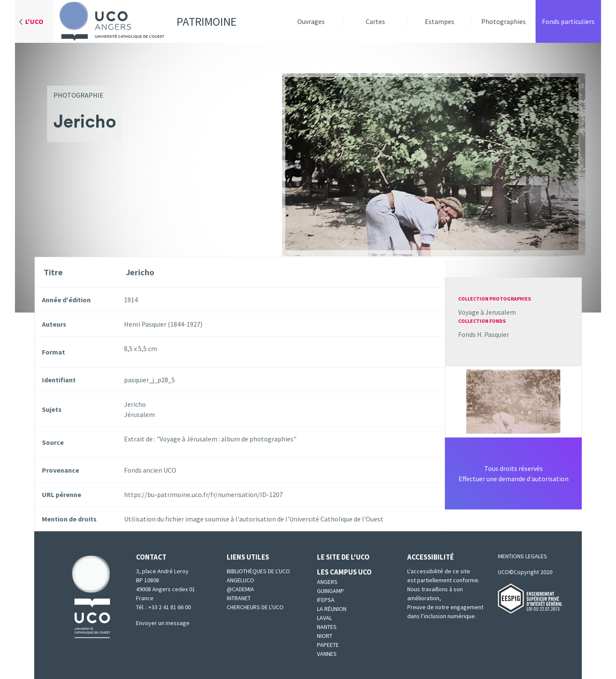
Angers (327, 582)
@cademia (240, 589)
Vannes (327, 654)
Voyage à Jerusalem (487, 312)
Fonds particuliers (568, 21)
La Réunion (332, 609)
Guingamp (330, 591)
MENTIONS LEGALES (523, 556)
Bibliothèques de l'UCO (258, 571)
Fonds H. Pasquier (484, 334)
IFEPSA (326, 600)
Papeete (328, 645)
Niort (325, 636)
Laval (324, 618)
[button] (513, 401)
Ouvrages (311, 21)
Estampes (440, 21)
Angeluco (240, 580)
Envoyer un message (163, 623)
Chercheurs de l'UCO (255, 607)
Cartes (375, 21)
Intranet (239, 598)
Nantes (327, 627)
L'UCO (34, 21)
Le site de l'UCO (343, 557)
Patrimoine (145, 21)
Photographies (503, 21)
